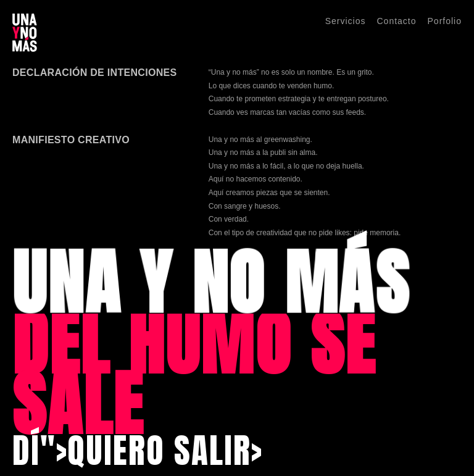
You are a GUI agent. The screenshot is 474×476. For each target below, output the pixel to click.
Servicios (346, 21)
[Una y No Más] (25, 33)
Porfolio (445, 21)
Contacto (396, 21)
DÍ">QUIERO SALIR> (138, 451)
